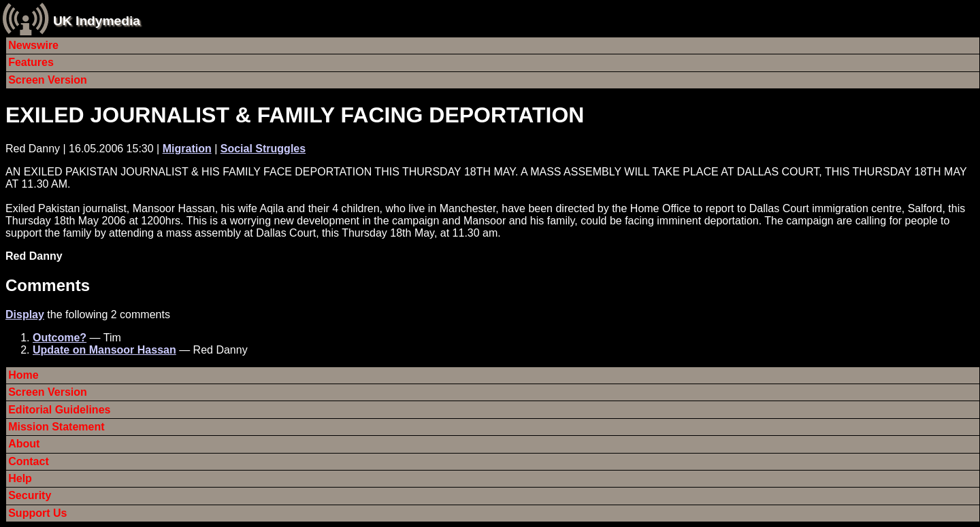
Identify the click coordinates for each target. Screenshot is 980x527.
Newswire (33, 45)
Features (31, 62)
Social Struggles (263, 149)
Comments (48, 285)
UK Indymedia (97, 21)
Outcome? (60, 338)
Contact (29, 461)
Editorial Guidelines (59, 410)
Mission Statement (56, 427)
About (24, 444)
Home (23, 375)
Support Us (37, 513)
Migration (187, 149)
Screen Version (48, 80)
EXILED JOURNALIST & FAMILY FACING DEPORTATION (295, 115)
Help (20, 478)
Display (25, 314)
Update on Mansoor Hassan (104, 350)
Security (30, 495)
